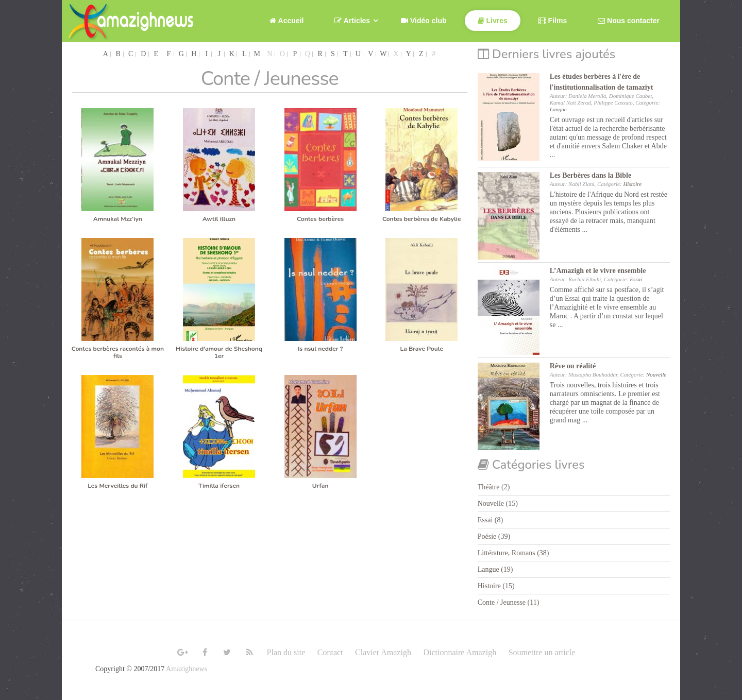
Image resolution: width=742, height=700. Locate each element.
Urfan (321, 486)
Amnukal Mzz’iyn (118, 219)
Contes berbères (320, 219)
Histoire (632, 184)
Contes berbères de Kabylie (421, 219)
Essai (636, 279)
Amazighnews (187, 669)
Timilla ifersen (219, 486)
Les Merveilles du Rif (117, 486)
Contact (330, 652)
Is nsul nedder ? (320, 349)
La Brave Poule (421, 349)
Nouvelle (656, 374)
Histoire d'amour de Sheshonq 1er (219, 352)
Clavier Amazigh (383, 652)
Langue (558, 109)
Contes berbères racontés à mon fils (118, 352)
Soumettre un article (542, 652)
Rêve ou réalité (573, 366)
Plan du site (286, 652)
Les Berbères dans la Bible (591, 175)
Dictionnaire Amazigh (460, 652)
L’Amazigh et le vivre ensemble (598, 271)
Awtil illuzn (219, 219)
